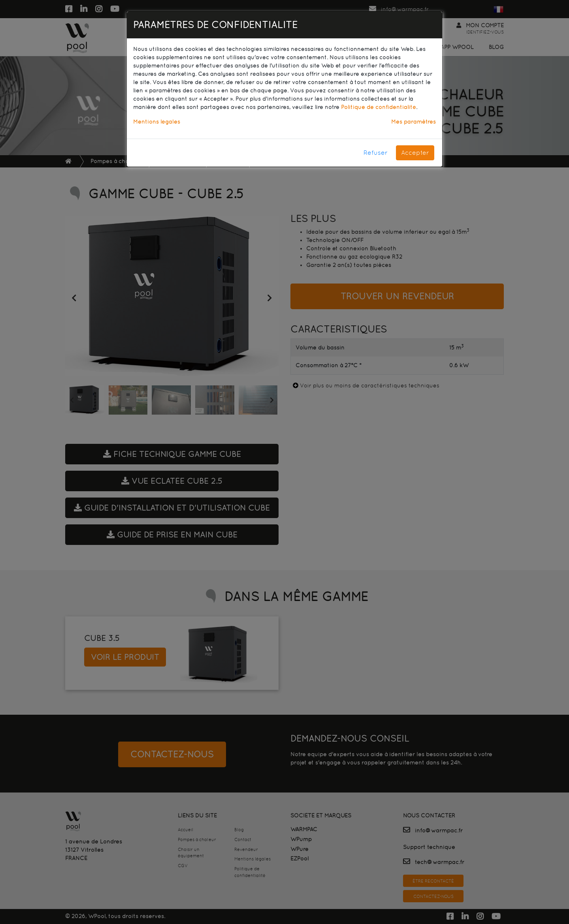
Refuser (376, 153)
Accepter (415, 153)
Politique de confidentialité (379, 107)
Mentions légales (157, 122)
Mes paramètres (414, 122)
